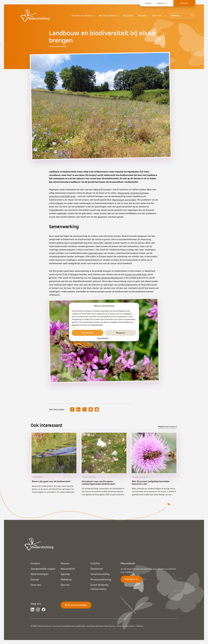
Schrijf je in (131, 579)
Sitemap (140, 626)
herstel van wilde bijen (136, 274)
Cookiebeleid (103, 338)
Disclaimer (130, 626)
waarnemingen (96, 253)
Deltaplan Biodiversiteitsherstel (107, 278)
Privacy (120, 626)
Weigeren (120, 333)
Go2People (81, 626)
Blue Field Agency (108, 626)
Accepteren (88, 333)
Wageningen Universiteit (124, 200)
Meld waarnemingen (76, 605)
